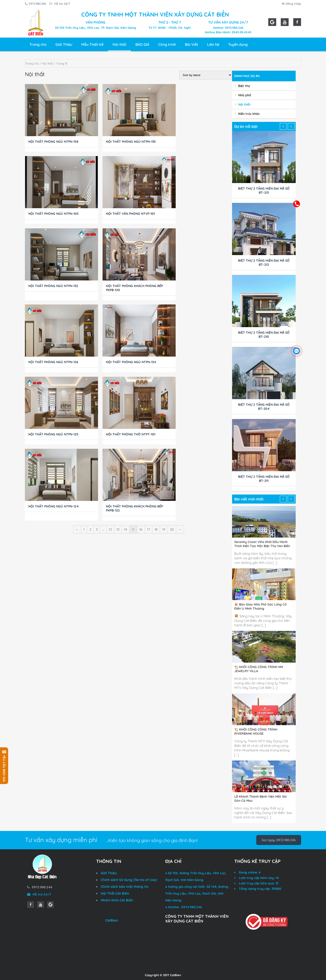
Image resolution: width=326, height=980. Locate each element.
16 (141, 386)
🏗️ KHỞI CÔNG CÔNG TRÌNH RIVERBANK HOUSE (256, 731)
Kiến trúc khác (249, 114)
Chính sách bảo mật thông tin (125, 887)
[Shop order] (206, 75)
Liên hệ (213, 44)
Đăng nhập (292, 4)
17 (149, 386)
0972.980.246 (36, 4)
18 (156, 386)
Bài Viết (192, 44)
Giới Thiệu (64, 44)
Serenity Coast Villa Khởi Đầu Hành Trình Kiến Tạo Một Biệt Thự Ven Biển (262, 544)
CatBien (112, 920)
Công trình (167, 44)
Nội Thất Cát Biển (115, 893)
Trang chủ (38, 44)
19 (164, 386)
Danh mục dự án (247, 76)
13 (118, 386)
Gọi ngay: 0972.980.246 (279, 840)
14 (126, 386)
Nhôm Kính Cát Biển (117, 900)
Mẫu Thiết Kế (92, 44)
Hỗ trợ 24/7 (61, 4)
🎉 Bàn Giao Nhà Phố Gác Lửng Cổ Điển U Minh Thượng (260, 606)
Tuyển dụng (238, 44)
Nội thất (119, 44)
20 (172, 386)
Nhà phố (245, 95)
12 (110, 386)
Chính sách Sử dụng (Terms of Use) (129, 880)
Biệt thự (244, 86)
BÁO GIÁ (142, 44)
